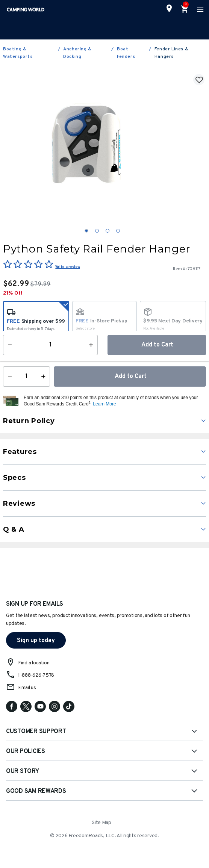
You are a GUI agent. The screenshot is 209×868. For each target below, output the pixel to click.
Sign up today (36, 641)
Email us (27, 688)
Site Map (101, 823)
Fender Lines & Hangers (171, 53)
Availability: (21, 352)
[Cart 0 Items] (185, 9)
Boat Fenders (126, 53)
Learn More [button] (104, 404)
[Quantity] (27, 377)
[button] (114, 401)
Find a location (34, 663)
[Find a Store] (169, 8)
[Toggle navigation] (199, 9)
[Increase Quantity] (45, 377)
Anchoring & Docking (77, 53)
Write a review (67, 267)
